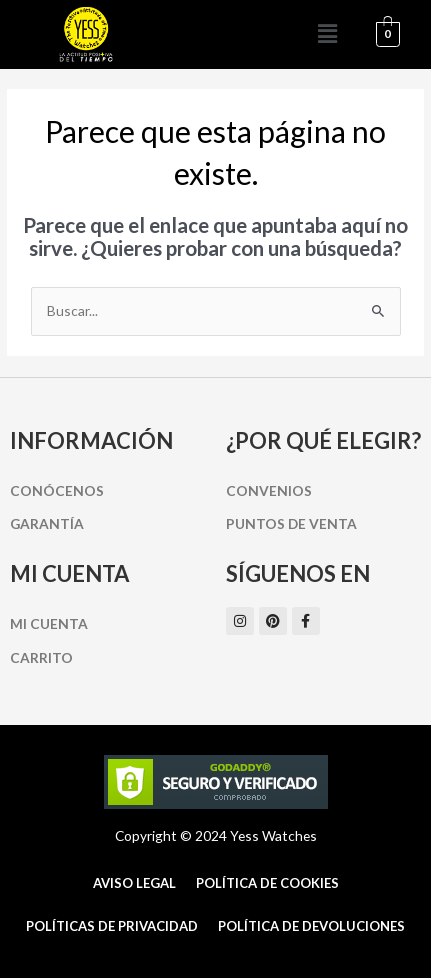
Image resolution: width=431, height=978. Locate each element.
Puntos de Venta (291, 523)
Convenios (269, 490)
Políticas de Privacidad (112, 926)
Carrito (41, 657)
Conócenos (57, 490)
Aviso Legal (134, 883)
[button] (327, 34)
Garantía (47, 523)
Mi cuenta (49, 623)
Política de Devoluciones (311, 926)
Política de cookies (267, 883)
